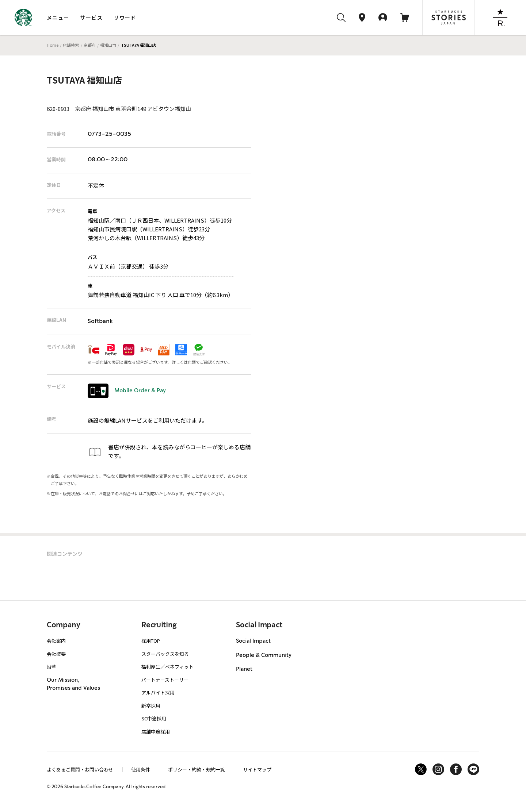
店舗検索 (71, 45)
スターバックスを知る (165, 654)
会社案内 (56, 641)
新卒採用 (151, 706)
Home (53, 45)
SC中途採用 (154, 718)
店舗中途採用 (156, 732)
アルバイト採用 (158, 692)
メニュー (58, 18)
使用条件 (141, 769)
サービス (92, 18)
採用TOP (151, 641)
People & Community (264, 655)
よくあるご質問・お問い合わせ (80, 769)
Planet (244, 669)
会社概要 (56, 654)
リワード (125, 18)
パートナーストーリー (165, 680)
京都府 (90, 45)
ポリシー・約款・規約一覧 (197, 769)
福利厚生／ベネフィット (167, 667)
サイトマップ (257, 769)
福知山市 (108, 45)
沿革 (52, 667)
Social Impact (253, 641)
